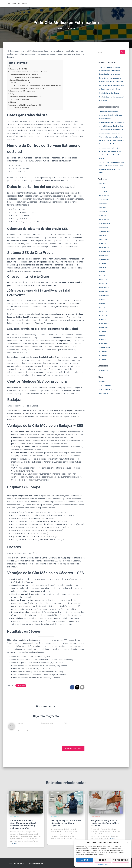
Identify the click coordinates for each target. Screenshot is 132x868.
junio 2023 (102, 268)
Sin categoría (21, 686)
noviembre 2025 (104, 200)
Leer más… (14, 843)
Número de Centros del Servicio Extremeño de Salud (30, 72)
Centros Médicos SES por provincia (24, 91)
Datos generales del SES (19, 69)
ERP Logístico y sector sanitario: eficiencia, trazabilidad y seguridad (66, 823)
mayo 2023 (103, 272)
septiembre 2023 (104, 260)
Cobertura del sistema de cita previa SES (29, 77)
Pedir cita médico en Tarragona (110, 162)
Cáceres (13, 102)
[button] (128, 842)
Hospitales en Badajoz (22, 99)
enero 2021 (103, 339)
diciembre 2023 (104, 248)
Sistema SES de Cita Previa (20, 80)
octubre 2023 (103, 256)
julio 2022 (102, 299)
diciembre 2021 (104, 323)
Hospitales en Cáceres (22, 108)
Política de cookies (103, 864)
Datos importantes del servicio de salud (25, 75)
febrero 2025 (103, 212)
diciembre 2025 (104, 196)
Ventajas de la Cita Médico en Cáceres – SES (27, 105)
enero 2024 (103, 244)
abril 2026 (102, 188)
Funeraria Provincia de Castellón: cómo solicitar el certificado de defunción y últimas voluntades (110, 71)
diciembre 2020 (104, 343)
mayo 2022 (103, 304)
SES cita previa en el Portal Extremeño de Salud (32, 88)
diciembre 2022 (104, 288)
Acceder (102, 382)
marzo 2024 (103, 240)
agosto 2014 (103, 355)
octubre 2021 (103, 328)
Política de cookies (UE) (35, 863)
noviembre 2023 (104, 252)
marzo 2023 (103, 280)
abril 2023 (102, 276)
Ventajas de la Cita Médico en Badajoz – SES (27, 97)
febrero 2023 (103, 284)
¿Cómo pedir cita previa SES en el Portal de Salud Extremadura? (42, 85)
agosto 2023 (103, 264)
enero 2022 (103, 319)
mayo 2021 (103, 335)
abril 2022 (102, 308)
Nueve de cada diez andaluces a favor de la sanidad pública (110, 155)
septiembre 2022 (104, 296)
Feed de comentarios (106, 390)
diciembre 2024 (104, 220)
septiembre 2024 (104, 232)
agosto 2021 (103, 331)
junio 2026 (102, 184)
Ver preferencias (121, 860)
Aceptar (85, 860)
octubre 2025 (103, 204)
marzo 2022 (103, 311)
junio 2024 (102, 236)
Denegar (103, 860)
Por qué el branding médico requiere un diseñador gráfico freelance (105, 823)
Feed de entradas (105, 386)
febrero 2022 (103, 316)
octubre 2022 (103, 292)
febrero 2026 (103, 192)
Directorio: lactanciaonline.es (109, 93)
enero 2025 (103, 216)
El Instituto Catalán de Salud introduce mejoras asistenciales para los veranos (111, 129)
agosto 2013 (103, 359)
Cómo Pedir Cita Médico (16, 863)
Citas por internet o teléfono (24, 83)
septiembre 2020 (104, 347)
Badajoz (13, 94)
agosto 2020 (103, 351)
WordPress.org (104, 394)
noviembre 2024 (104, 224)
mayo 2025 (103, 208)
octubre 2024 (103, 228)
